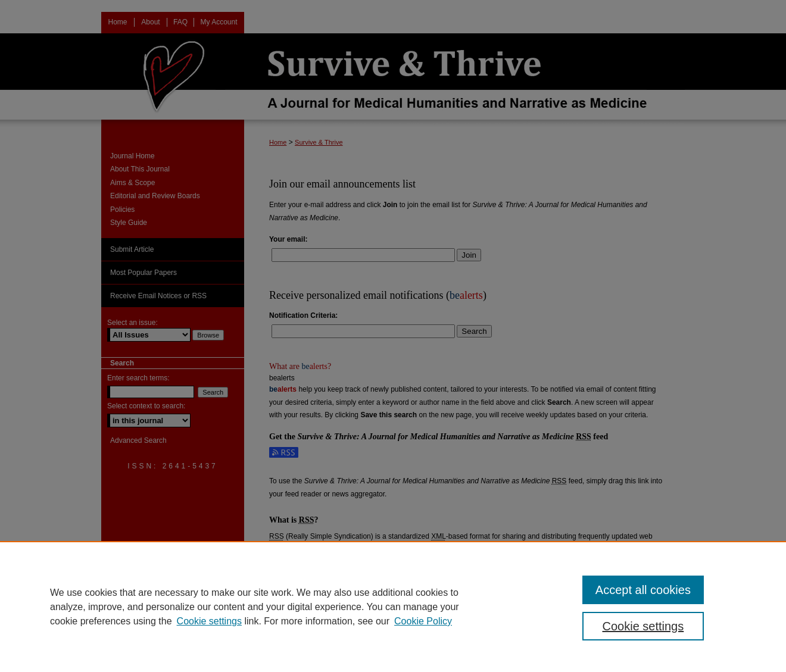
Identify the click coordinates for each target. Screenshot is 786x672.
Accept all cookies (643, 590)
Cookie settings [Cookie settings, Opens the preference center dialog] (643, 626)
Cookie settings (209, 621)
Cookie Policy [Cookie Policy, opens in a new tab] (423, 621)
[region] (393, 607)
